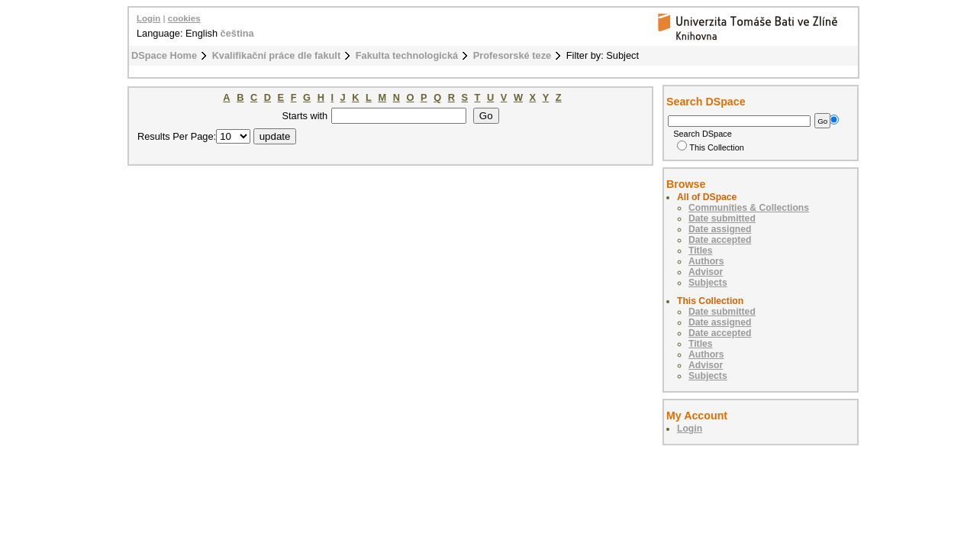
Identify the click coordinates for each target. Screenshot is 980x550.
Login (148, 18)
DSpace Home (164, 55)
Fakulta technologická (407, 55)
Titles (701, 251)
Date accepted (720, 240)
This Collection (711, 147)
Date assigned (720, 229)
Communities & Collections (749, 208)
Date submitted (722, 218)
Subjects (708, 283)
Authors (706, 261)
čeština (237, 33)
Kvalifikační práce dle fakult (277, 55)
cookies (184, 18)
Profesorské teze (512, 55)
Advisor (706, 272)
